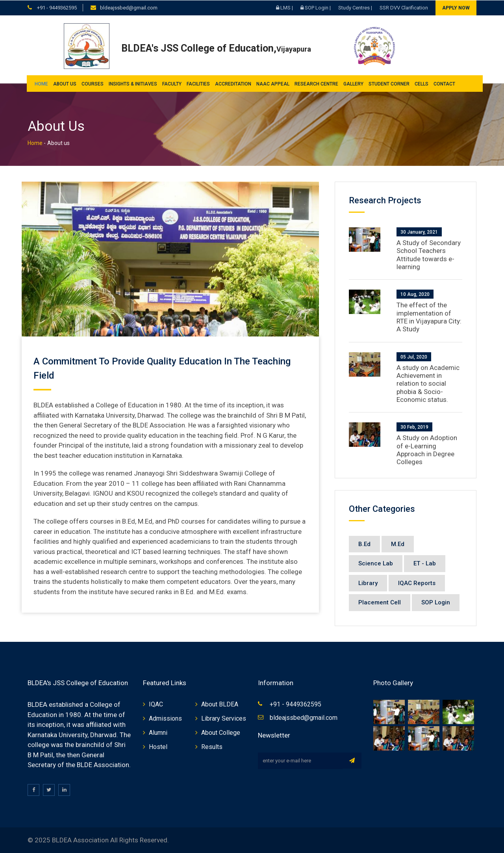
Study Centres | (355, 7)
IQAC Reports (417, 583)
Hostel (158, 747)
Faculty (172, 84)
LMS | (284, 7)
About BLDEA (220, 704)
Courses (93, 84)
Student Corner (389, 84)
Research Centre (316, 84)
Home (41, 84)
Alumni (158, 733)
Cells (422, 84)
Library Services (224, 718)
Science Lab (376, 563)
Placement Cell (380, 602)
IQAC (156, 704)
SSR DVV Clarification (404, 7)
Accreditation (233, 84)
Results (212, 747)
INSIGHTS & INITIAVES (133, 84)
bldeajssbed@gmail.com (129, 7)
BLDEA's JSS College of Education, (216, 48)
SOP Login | (316, 7)
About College (221, 733)
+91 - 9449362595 (56, 7)
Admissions (165, 718)
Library (368, 583)
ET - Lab (425, 563)
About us (65, 84)
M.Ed (398, 544)
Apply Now (456, 7)
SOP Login (436, 602)
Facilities (198, 84)
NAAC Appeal (273, 84)
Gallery (353, 84)
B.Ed (364, 544)
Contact (444, 84)
